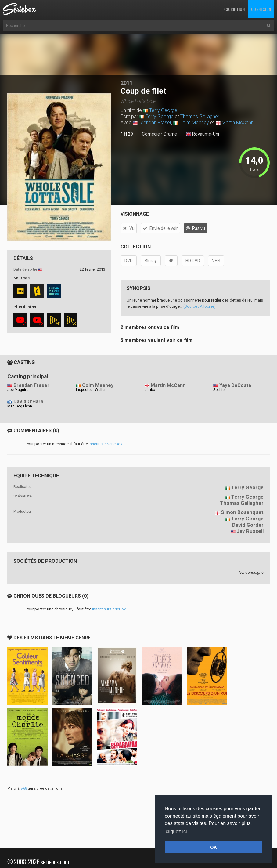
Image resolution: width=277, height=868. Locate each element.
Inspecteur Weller (91, 390)
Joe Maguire (18, 390)
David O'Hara (28, 401)
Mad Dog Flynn (20, 406)
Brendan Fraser (155, 123)
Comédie (151, 134)
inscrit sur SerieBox (106, 444)
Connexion (261, 9)
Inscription (234, 9)
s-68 (24, 788)
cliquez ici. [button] (177, 832)
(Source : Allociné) (200, 306)
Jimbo (150, 390)
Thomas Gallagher (200, 116)
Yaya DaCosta (235, 385)
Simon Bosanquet (242, 512)
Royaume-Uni (203, 134)
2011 (127, 83)
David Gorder (248, 525)
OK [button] (214, 847)
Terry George (163, 110)
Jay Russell (250, 531)
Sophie (219, 390)
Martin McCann (238, 123)
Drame (170, 134)
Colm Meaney (194, 123)
